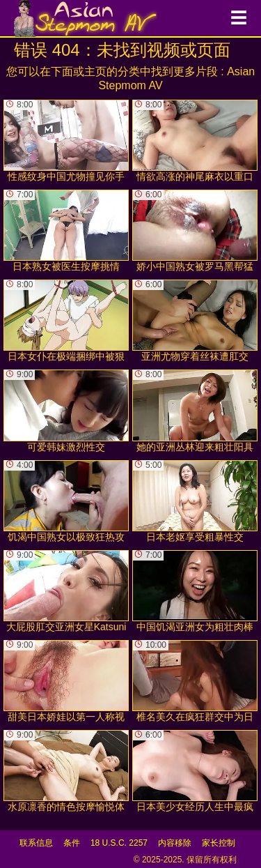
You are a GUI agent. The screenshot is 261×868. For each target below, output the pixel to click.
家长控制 (219, 843)
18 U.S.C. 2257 (119, 843)
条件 (72, 843)
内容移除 (175, 843)
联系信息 (36, 843)
